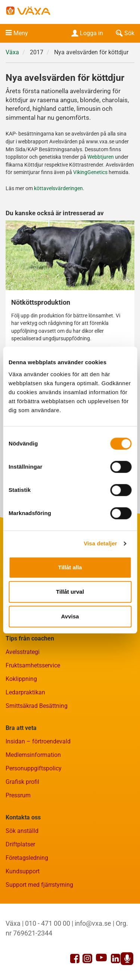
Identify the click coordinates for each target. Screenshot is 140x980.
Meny (21, 33)
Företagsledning (27, 858)
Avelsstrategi (23, 652)
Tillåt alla (70, 567)
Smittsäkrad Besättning (37, 706)
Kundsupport (23, 871)
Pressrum (18, 795)
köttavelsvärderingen (58, 188)
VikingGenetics (91, 172)
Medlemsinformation (33, 755)
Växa (12, 52)
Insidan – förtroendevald (38, 741)
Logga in (86, 33)
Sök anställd (22, 831)
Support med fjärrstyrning (39, 885)
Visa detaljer (100, 543)
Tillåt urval (70, 592)
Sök (124, 33)
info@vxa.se (93, 923)
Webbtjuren (101, 157)
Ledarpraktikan (25, 692)
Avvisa (70, 616)
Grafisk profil (22, 782)
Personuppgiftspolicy (34, 768)
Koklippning (21, 679)
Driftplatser (20, 844)
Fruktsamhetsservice (33, 665)
